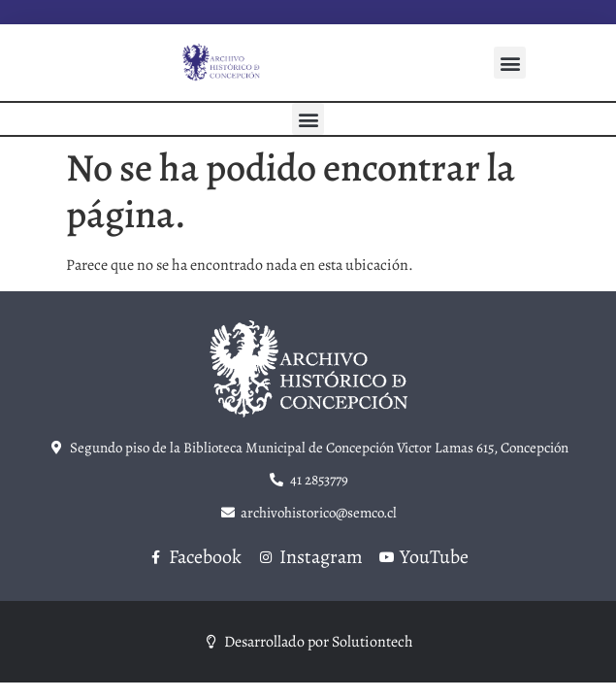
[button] (510, 63)
